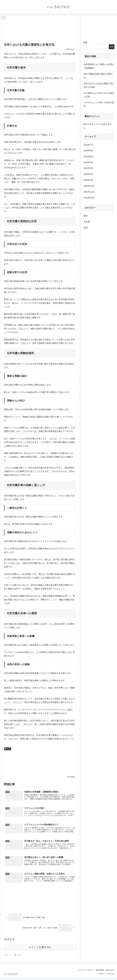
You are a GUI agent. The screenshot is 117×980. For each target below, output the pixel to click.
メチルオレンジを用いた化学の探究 (99, 104)
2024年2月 (88, 174)
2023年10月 (89, 198)
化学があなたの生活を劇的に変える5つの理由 (99, 85)
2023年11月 (89, 192)
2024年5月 (88, 157)
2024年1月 (88, 180)
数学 (86, 216)
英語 (86, 228)
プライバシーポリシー (84, 973)
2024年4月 (88, 162)
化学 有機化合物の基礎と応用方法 (98, 76)
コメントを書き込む (40, 950)
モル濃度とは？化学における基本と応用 (99, 95)
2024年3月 (88, 168)
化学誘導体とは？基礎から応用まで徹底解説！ (99, 66)
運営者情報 (98, 973)
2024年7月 (88, 145)
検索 (85, 42)
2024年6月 (88, 151)
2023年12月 (89, 186)
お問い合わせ (109, 973)
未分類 (8, 749)
